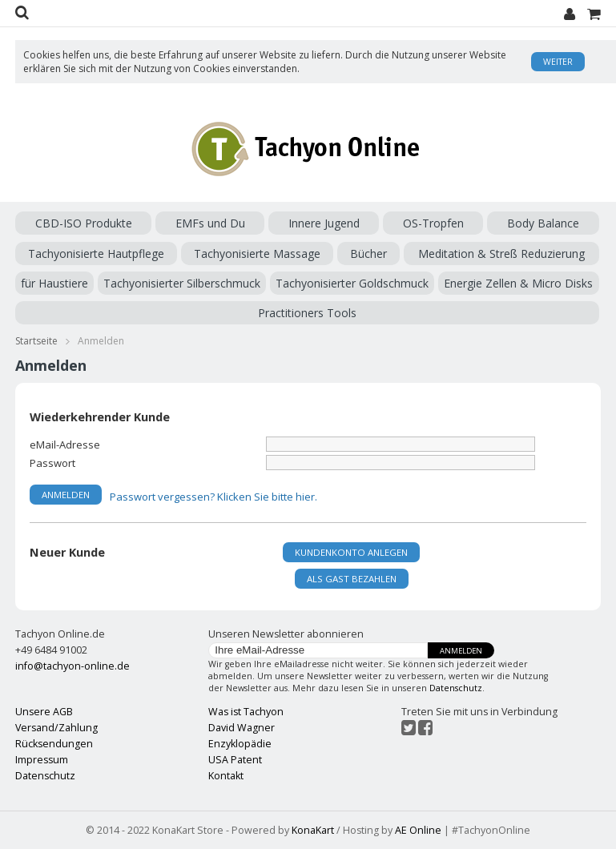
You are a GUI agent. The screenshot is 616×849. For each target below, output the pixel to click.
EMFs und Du (210, 223)
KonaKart (313, 830)
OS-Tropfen (433, 223)
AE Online (418, 830)
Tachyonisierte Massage (257, 253)
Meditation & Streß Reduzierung (501, 253)
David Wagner (242, 728)
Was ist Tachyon (246, 712)
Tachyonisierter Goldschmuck (352, 283)
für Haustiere (54, 283)
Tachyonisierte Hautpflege (96, 253)
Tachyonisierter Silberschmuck (182, 283)
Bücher (368, 253)
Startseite (36, 341)
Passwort (52, 463)
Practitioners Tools (307, 313)
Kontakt (226, 776)
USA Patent (235, 760)
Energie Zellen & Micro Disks (518, 283)
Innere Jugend (324, 223)
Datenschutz (456, 688)
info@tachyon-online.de (72, 666)
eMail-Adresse (65, 444)
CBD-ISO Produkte (84, 223)
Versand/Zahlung (56, 728)
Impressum (42, 760)
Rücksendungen (54, 744)
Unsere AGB (44, 712)
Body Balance (543, 223)
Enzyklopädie (240, 744)
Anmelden (461, 651)
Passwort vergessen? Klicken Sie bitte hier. (213, 497)
